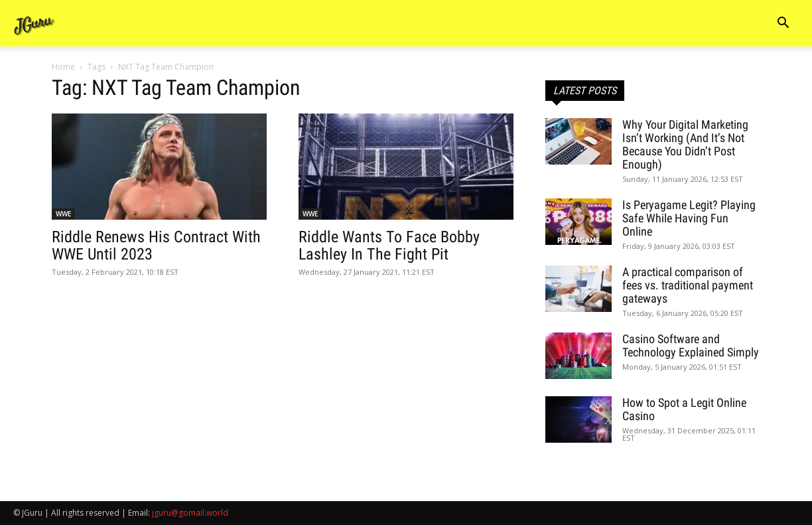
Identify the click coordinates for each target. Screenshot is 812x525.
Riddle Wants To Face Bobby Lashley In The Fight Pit (389, 246)
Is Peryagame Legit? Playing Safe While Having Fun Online (689, 218)
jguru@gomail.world (190, 513)
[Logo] (34, 24)
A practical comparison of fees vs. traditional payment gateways (688, 285)
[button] (783, 24)
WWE (63, 214)
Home (63, 67)
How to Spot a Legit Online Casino (684, 409)
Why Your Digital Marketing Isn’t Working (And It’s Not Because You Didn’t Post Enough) (685, 144)
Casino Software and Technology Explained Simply (691, 345)
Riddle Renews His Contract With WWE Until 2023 (156, 246)
